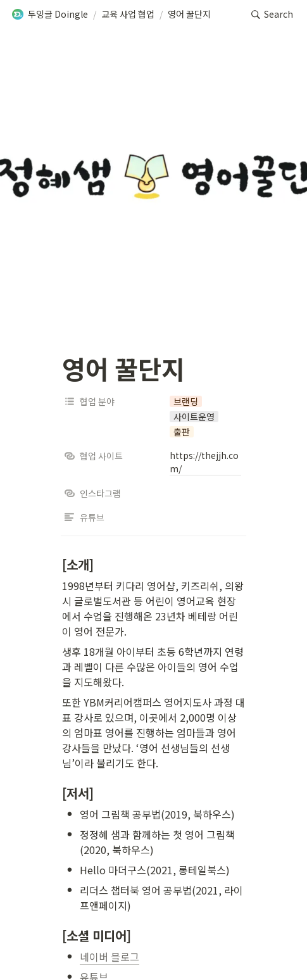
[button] (50, 15)
